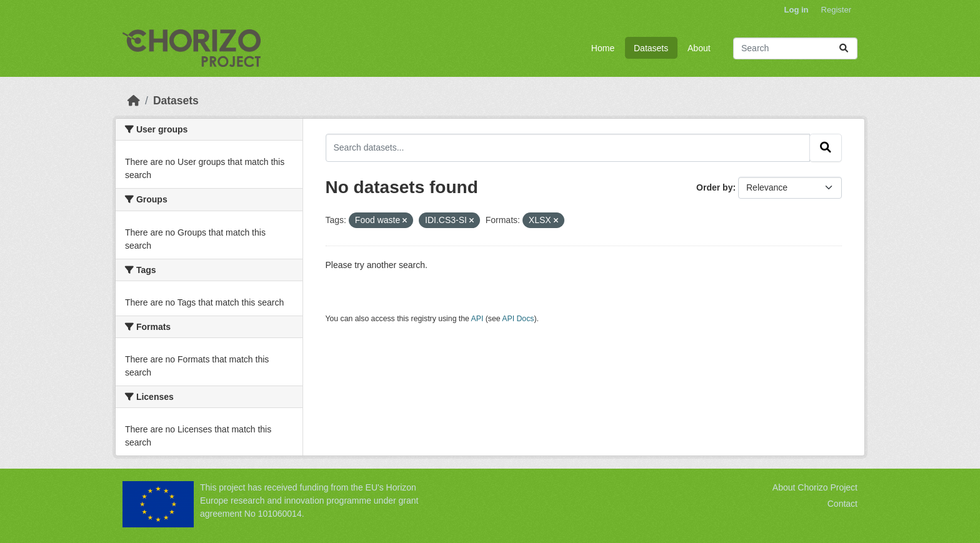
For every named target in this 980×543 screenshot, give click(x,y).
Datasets (651, 48)
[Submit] (844, 48)
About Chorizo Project (815, 487)
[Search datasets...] (795, 48)
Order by (714, 187)
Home (603, 48)
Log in (797, 10)
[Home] (134, 101)
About (699, 48)
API (477, 319)
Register (836, 10)
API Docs (518, 319)
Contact (842, 504)
